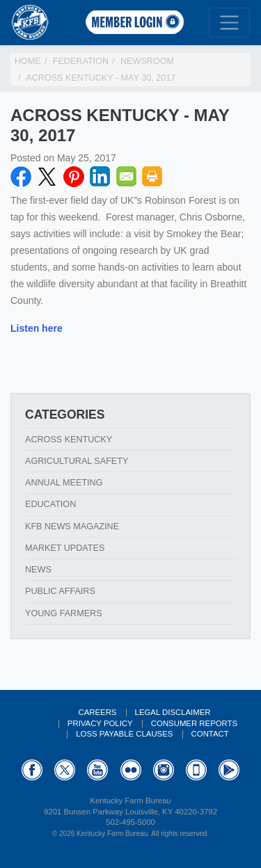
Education (50, 504)
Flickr (131, 770)
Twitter (47, 177)
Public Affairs (60, 591)
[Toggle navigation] (229, 23)
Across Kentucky (69, 440)
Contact (210, 734)
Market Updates (65, 548)
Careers (97, 712)
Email (127, 177)
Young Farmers (64, 613)
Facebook (21, 177)
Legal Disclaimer (173, 712)
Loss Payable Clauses (124, 734)
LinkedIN (100, 177)
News (38, 570)
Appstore (196, 770)
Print (152, 177)
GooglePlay (229, 770)
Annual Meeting (64, 483)
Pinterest (74, 177)
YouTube (97, 770)
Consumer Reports (194, 723)
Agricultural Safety (77, 461)
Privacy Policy (100, 723)
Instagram (164, 770)
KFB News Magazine (72, 527)
